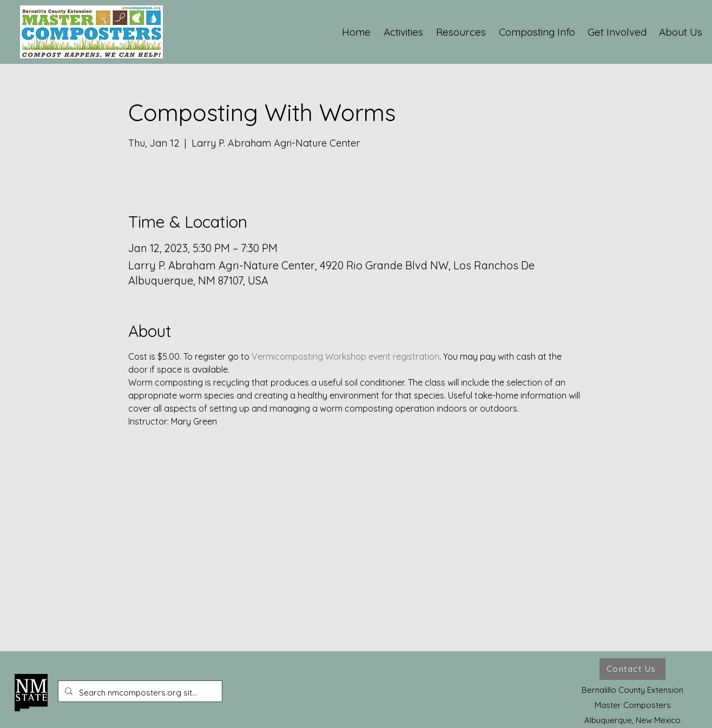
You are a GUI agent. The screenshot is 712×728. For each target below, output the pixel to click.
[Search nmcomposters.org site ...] (139, 693)
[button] (404, 32)
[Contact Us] (632, 669)
